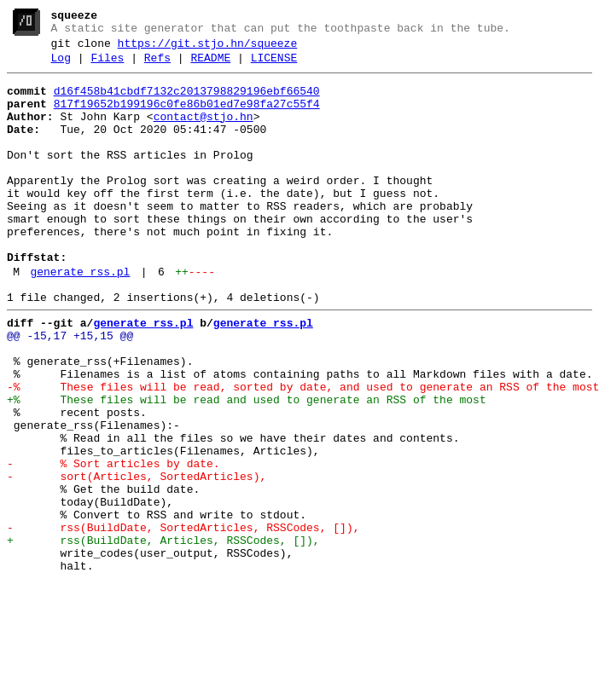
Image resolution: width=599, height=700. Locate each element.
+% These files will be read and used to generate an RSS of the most (247, 466)
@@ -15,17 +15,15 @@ (70, 390)
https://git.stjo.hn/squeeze (208, 49)
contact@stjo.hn (204, 132)
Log (61, 66)
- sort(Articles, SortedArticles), (137, 558)
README (210, 66)
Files (107, 66)
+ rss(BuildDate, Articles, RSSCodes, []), (163, 635)
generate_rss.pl (80, 318)
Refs (157, 66)
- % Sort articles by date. (113, 543)
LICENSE (274, 66)
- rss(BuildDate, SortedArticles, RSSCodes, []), (183, 620)
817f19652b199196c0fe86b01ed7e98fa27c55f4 (187, 117)
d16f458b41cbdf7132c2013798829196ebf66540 (187, 101)
